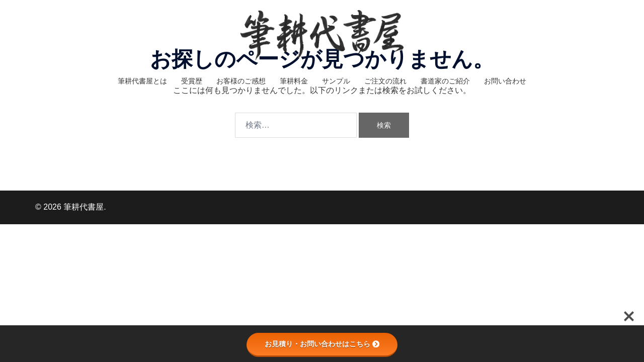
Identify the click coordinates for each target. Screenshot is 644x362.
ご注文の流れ (385, 81)
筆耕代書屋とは (142, 81)
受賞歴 (192, 81)
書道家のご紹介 (445, 81)
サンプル (336, 81)
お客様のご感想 (241, 81)
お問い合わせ (505, 81)
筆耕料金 (294, 81)
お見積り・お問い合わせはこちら (322, 344)
